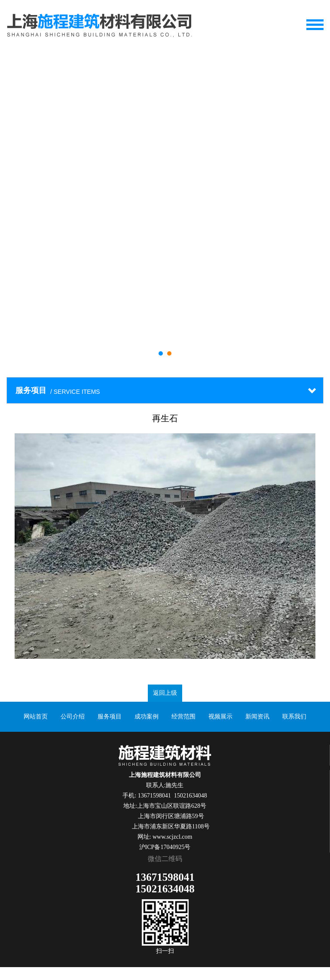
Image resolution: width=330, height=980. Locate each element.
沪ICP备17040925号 (165, 847)
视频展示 (220, 717)
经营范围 (183, 717)
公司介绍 (73, 717)
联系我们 (294, 717)
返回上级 (165, 693)
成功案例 (147, 717)
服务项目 (110, 717)
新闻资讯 (257, 717)
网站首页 (36, 717)
